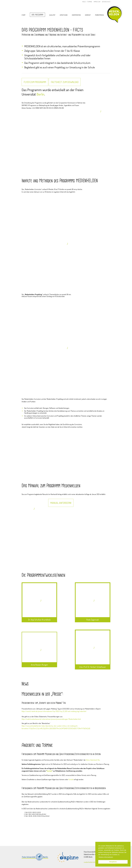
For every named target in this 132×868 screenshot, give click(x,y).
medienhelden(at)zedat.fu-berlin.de (95, 862)
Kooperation (76, 15)
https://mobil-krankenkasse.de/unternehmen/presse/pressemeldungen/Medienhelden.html (51, 719)
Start (24, 15)
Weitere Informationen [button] (106, 857)
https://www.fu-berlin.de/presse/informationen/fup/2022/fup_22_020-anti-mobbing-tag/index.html (54, 711)
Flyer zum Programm (35, 82)
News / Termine (87, 2)
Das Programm (37, 15)
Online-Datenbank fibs (93, 760)
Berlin (40, 94)
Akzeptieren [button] (113, 862)
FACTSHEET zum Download (65, 82)
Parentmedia (100, 15)
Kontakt (88, 15)
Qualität (52, 15)
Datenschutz (106, 2)
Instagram (79, 2)
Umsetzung (64, 15)
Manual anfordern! (61, 503)
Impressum (97, 2)
